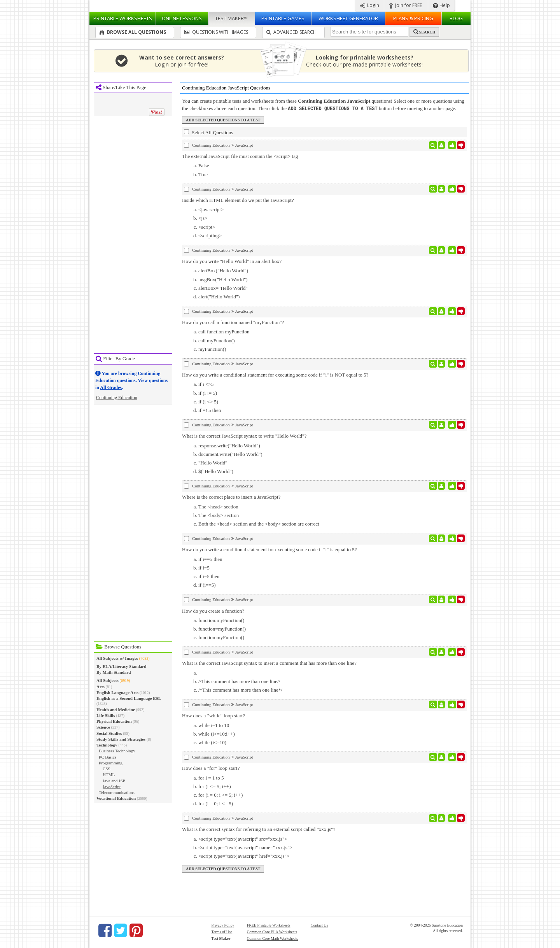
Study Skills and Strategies (121, 739)
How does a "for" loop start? (211, 768)
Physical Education (114, 721)
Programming (111, 763)
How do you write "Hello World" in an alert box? (232, 261)
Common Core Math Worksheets (273, 938)
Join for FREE (405, 5)
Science (103, 727)
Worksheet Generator (348, 18)
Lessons (182, 18)
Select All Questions (208, 132)
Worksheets (123, 18)
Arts (101, 687)
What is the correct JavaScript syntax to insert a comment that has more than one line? (269, 663)
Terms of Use (222, 931)
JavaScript (112, 787)
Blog (456, 18)
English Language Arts (117, 692)
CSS (107, 769)
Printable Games (283, 18)
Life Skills (106, 715)
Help (441, 5)
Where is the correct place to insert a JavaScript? (231, 497)
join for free (192, 64)
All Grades (111, 387)
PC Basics (108, 757)
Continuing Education (117, 398)
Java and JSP (114, 781)
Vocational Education (116, 798)
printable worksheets (395, 64)
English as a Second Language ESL (129, 698)
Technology (107, 745)
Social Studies (109, 733)
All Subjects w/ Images (117, 658)
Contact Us (319, 925)
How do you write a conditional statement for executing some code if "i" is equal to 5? (269, 549)
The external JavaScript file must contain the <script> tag (240, 156)
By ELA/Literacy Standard (121, 666)
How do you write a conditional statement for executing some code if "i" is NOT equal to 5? (275, 374)
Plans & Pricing (413, 18)
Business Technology (117, 751)
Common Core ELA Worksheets (272, 931)
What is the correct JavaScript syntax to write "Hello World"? (244, 435)
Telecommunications (117, 792)
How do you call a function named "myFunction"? (233, 322)
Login (369, 5)
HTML (109, 775)
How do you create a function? (213, 611)
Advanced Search (291, 32)
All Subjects (108, 680)
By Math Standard (114, 672)
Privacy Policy (223, 925)
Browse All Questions (133, 32)
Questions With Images (216, 32)
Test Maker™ (231, 18)
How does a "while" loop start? (213, 715)
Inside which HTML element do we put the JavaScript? (238, 200)
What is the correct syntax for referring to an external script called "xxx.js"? (259, 829)
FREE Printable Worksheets (269, 925)
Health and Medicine (116, 710)
